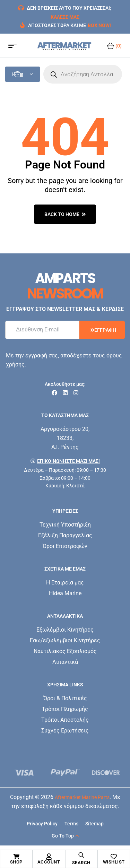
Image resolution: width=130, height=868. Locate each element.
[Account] (49, 857)
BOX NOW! (99, 25)
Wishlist (114, 862)
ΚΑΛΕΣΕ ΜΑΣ (65, 17)
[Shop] (16, 857)
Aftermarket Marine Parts (82, 797)
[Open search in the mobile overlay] (83, 74)
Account (49, 862)
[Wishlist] (114, 857)
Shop (16, 862)
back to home (65, 214)
